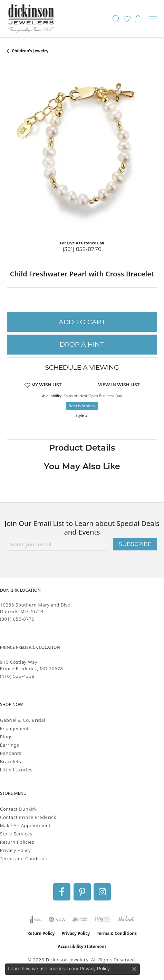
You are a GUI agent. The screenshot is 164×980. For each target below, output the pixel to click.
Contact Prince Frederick (28, 817)
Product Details (82, 449)
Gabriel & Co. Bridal (23, 720)
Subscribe (135, 544)
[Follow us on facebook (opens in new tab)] (62, 892)
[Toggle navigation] (153, 19)
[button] (116, 19)
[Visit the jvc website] (102, 919)
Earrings (9, 745)
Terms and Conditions (25, 858)
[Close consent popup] (134, 969)
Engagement (15, 728)
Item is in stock (82, 406)
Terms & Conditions (117, 933)
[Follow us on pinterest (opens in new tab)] (82, 892)
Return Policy (41, 933)
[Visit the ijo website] (80, 919)
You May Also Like (82, 467)
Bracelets (11, 761)
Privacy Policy (15, 850)
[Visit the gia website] (57, 919)
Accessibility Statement (82, 946)
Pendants (11, 753)
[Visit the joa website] (36, 919)
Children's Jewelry (30, 51)
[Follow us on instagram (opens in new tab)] (102, 892)
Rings (6, 737)
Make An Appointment (25, 825)
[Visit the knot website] (126, 919)
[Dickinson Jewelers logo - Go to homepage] (31, 19)
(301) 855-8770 (82, 249)
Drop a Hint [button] (82, 344)
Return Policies (17, 842)
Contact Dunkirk (18, 809)
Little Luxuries (16, 770)
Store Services (16, 834)
